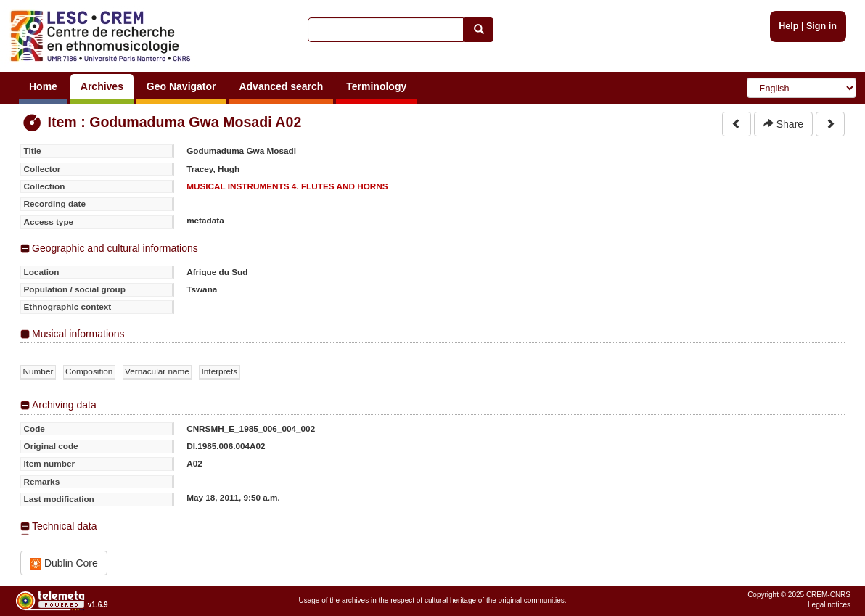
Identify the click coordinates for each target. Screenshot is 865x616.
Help (788, 26)
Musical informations (78, 334)
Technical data (65, 526)
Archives (102, 86)
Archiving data (64, 405)
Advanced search (281, 86)
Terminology (376, 86)
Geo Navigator (181, 86)
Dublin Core (64, 563)
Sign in (821, 26)
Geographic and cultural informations (115, 248)
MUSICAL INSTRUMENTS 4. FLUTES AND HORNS (287, 186)
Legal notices (829, 605)
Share (783, 124)
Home (43, 86)
